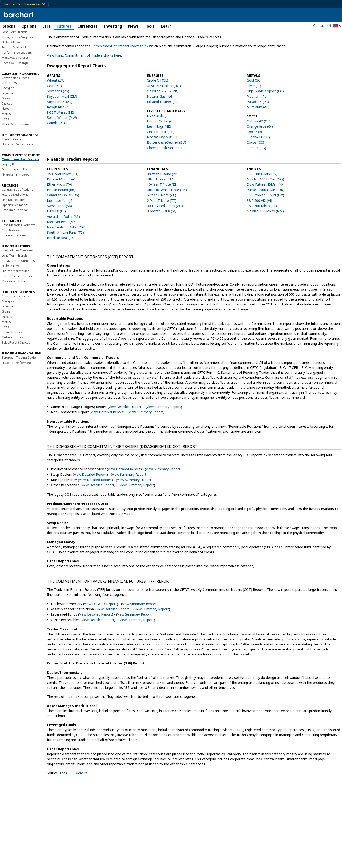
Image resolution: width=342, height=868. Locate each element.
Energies (8, 108)
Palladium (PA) (258, 122)
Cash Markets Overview (18, 245)
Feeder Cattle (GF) (161, 141)
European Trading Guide (19, 378)
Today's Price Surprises (18, 57)
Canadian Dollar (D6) (63, 216)
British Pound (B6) (61, 210)
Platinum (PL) (257, 117)
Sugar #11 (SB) (258, 157)
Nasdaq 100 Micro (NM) (265, 231)
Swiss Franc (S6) (59, 226)
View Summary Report (164, 427)
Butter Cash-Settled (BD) (167, 163)
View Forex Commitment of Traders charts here (84, 75)
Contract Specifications (17, 210)
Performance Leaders (17, 73)
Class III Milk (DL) (161, 152)
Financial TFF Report (15, 195)
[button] (337, 26)
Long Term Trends (15, 52)
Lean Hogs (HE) (159, 147)
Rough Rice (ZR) (59, 127)
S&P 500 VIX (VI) (259, 221)
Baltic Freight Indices (16, 363)
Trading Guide (12, 159)
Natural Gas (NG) (160, 117)
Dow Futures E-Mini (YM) (266, 205)
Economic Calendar (15, 230)
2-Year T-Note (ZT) (162, 221)
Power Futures (12, 352)
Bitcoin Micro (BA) (61, 199)
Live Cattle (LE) (159, 136)
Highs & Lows (11, 63)
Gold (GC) (254, 101)
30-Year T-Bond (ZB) (163, 194)
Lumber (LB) (256, 168)
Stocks (9, 26)
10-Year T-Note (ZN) (163, 205)
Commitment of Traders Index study (120, 66)
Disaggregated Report (17, 190)
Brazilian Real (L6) (61, 258)
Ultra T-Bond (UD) (161, 199)
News (133, 26)
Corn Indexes (11, 250)
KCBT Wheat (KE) (61, 133)
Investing (113, 26)
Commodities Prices (15, 98)
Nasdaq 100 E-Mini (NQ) (265, 199)
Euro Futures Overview (18, 270)
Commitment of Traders (21, 179)
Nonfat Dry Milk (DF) (163, 157)
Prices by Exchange (15, 83)
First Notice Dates (14, 220)
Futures (64, 26)
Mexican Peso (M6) (62, 242)
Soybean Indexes (14, 256)
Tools (150, 26)
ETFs (47, 26)
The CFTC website (74, 793)
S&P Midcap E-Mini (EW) (265, 216)
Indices (7, 124)
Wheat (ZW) (56, 101)
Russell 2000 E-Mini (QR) (266, 210)
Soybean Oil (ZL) (60, 122)
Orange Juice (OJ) (260, 147)
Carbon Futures (12, 358)
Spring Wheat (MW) (62, 138)
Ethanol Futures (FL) (163, 122)
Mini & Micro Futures (16, 144)
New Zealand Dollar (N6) (66, 247)
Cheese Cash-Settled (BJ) (166, 168)
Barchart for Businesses (24, 4)
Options (29, 26)
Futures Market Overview (19, 47)
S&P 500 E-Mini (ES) (262, 194)
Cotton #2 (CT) (259, 141)
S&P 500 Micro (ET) (262, 226)
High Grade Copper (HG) (265, 111)
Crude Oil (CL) (158, 101)
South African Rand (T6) (65, 253)
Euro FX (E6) (56, 231)
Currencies (88, 26)
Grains (6, 119)
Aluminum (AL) (258, 127)
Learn (166, 26)
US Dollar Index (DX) (63, 194)
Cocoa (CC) (255, 163)
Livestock (8, 129)
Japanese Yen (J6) (60, 221)
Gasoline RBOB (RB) (163, 111)
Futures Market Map (15, 68)
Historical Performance (17, 165)
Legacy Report (12, 184)
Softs (5, 139)
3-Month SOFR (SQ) (162, 231)
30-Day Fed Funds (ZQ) (165, 226)
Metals (6, 134)
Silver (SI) (254, 106)
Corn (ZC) (54, 106)
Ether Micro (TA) (60, 205)
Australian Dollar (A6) (63, 237)
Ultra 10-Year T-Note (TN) (167, 210)
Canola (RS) (56, 143)
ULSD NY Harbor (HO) (164, 106)
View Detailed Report (125, 427)
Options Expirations (15, 225)
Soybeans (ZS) (58, 111)
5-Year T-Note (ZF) (161, 216)
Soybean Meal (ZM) (62, 117)
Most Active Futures (15, 78)
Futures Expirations (15, 215)
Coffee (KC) (256, 152)
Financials (8, 113)
